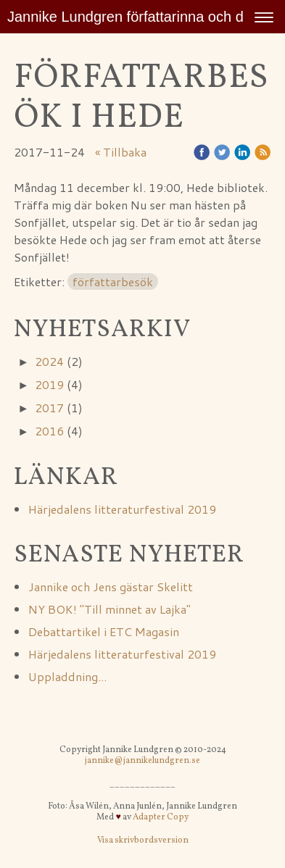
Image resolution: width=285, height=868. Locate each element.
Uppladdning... (67, 676)
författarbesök (113, 281)
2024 (49, 361)
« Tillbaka (121, 152)
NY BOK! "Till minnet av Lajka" (111, 609)
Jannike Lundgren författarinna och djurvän (145, 17)
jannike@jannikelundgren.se (142, 761)
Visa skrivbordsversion (143, 840)
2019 (49, 384)
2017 (49, 408)
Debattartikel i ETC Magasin (104, 631)
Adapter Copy (161, 817)
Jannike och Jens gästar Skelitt (111, 587)
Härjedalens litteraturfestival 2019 (122, 509)
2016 (49, 431)
